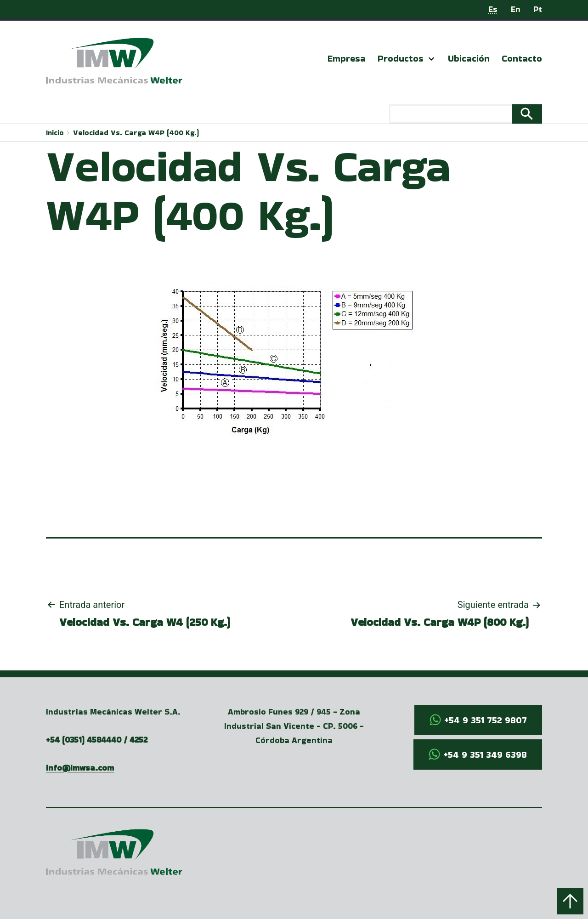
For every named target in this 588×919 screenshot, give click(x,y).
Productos (401, 58)
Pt (538, 9)
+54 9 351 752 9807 (486, 720)
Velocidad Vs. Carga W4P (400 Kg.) (136, 133)
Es (493, 9)
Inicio (55, 133)
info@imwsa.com (80, 768)
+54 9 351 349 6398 (485, 754)
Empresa (347, 58)
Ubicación (469, 58)
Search (527, 114)
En (516, 9)
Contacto (522, 58)
